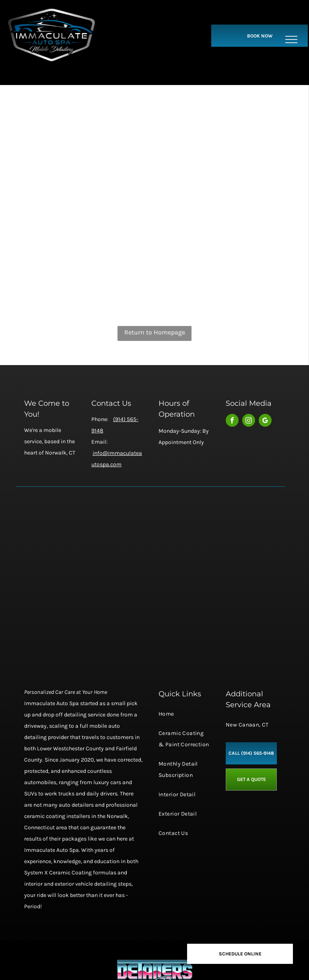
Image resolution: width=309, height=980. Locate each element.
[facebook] (232, 421)
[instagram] (249, 421)
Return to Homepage (155, 332)
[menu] (291, 39)
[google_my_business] (265, 421)
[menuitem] (184, 718)
